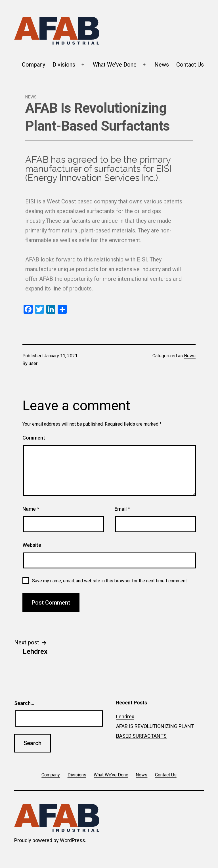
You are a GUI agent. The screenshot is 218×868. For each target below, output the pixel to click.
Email (122, 509)
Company (33, 65)
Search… (24, 703)
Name (31, 509)
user (33, 363)
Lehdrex (125, 717)
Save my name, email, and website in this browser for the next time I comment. (110, 581)
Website (32, 545)
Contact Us (190, 65)
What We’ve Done (115, 65)
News (162, 65)
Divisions (64, 65)
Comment (34, 438)
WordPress (73, 840)
